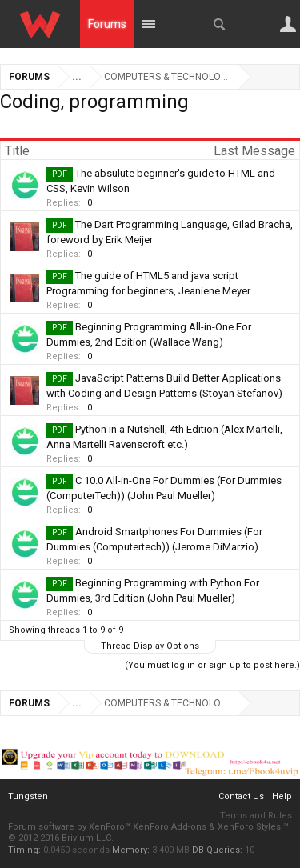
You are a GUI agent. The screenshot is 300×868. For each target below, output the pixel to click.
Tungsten (28, 796)
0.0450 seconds (76, 850)
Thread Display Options (150, 646)
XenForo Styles (249, 827)
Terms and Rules (256, 816)
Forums (107, 24)
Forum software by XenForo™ (70, 827)
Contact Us (241, 796)
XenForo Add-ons (170, 827)
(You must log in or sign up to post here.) (212, 665)
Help (282, 796)
